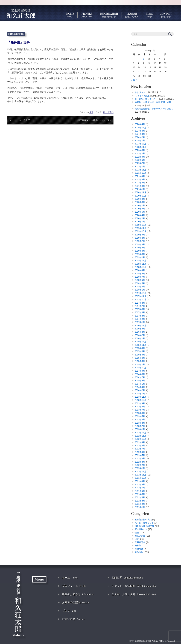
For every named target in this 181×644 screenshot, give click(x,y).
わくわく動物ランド (144, 523)
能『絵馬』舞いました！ (146, 99)
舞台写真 (139, 549)
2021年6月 (140, 179)
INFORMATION (109, 15)
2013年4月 (140, 420)
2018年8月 (140, 274)
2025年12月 (140, 128)
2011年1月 (140, 507)
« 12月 (134, 80)
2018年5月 (140, 283)
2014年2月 (140, 390)
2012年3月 (140, 462)
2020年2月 (140, 218)
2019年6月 (140, 244)
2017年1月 (140, 322)
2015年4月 (140, 358)
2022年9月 (140, 157)
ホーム (70, 578)
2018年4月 (140, 287)
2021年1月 (140, 189)
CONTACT (166, 15)
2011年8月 (140, 485)
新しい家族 (140, 536)
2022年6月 (140, 160)
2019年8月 (140, 238)
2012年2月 (140, 465)
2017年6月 (140, 309)
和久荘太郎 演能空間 (144, 526)
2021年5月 (140, 183)
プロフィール (74, 586)
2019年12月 (140, 225)
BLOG (149, 15)
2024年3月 (140, 134)
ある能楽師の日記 (143, 520)
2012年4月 (140, 458)
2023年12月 (140, 144)
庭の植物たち (141, 529)
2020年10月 (140, 196)
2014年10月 (140, 368)
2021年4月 (140, 186)
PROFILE (87, 15)
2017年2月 (140, 319)
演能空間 (127, 578)
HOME (70, 15)
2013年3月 (140, 423)
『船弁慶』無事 (19, 42)
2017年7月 (140, 306)
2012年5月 (140, 455)
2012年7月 (140, 449)
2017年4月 (140, 312)
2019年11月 (140, 228)
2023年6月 (140, 150)
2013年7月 (140, 410)
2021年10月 (140, 173)
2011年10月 (140, 478)
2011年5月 (140, 494)
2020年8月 (140, 202)
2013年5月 (140, 416)
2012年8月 (140, 446)
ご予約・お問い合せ (134, 594)
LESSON (132, 15)
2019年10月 (140, 231)
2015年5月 (140, 355)
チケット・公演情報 (134, 586)
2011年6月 (140, 491)
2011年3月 (140, 501)
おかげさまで (141, 92)
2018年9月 (140, 270)
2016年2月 (140, 335)
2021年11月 (140, 170)
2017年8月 (140, 303)
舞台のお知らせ (78, 594)
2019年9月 (140, 235)
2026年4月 (140, 124)
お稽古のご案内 (76, 602)
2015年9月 (140, 348)
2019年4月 (140, 251)
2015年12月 (140, 342)
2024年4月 (140, 131)
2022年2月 (140, 163)
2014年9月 (140, 371)
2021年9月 (140, 176)
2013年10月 (140, 400)
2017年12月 (140, 293)
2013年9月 (140, 403)
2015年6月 (140, 351)
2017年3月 (140, 316)
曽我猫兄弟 (140, 542)
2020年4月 (140, 215)
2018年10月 (140, 267)
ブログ (69, 611)
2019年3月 (140, 254)
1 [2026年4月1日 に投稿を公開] (144, 59)
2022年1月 (140, 167)
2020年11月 (140, 192)
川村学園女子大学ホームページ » (94, 120)
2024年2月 (140, 137)
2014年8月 (140, 374)
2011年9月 (140, 481)
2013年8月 (140, 407)
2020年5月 (140, 212)
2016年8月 (140, 329)
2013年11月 (140, 397)
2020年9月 (140, 199)
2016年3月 (140, 332)
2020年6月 (140, 209)
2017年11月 (140, 296)
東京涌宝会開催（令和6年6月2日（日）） (154, 109)
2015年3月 (140, 361)
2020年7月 (140, 206)
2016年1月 (140, 338)
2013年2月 (140, 426)
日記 (137, 539)
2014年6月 (140, 381)
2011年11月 (140, 475)
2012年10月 (140, 439)
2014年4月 (140, 387)
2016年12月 (140, 326)
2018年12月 (140, 261)
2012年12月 (140, 433)
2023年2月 (140, 153)
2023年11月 (140, 147)
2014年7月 (140, 377)
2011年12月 (140, 472)
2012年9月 (140, 442)
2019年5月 (140, 248)
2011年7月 (140, 488)
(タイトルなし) (142, 96)
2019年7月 (140, 241)
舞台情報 (139, 552)
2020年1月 (140, 222)
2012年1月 (140, 468)
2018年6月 (140, 280)
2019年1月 (140, 257)
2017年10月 (140, 300)
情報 (91, 112)
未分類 (138, 546)
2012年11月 (140, 436)
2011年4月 (140, 497)
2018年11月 (140, 264)
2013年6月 (140, 413)
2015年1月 (140, 364)
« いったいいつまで (20, 120)
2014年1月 (140, 394)
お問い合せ (73, 619)
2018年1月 (140, 290)
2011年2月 (140, 504)
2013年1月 (140, 429)
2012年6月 (140, 452)
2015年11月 (140, 345)
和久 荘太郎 (108, 112)
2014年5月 (140, 384)
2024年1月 (140, 141)
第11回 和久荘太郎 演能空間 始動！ (154, 102)
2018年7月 (140, 277)
